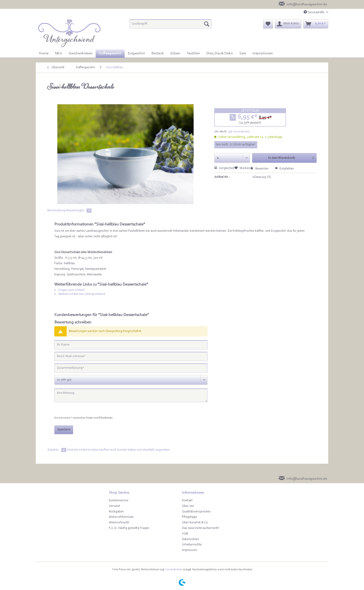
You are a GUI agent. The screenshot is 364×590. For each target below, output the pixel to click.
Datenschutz (190, 539)
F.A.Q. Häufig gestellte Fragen (129, 528)
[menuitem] (171, 26)
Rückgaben (116, 512)
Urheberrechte (192, 545)
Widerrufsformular (121, 517)
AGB (185, 534)
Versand (114, 506)
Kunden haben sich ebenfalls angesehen (143, 450)
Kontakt (187, 501)
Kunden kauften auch (102, 450)
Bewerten (260, 169)
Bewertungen (79, 211)
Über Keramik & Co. (195, 523)
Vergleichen (224, 168)
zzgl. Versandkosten (239, 132)
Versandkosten (174, 570)
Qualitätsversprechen (196, 512)
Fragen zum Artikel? (70, 290)
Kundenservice (119, 501)
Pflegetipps (190, 517)
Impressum (190, 550)
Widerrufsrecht (119, 523)
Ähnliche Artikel (77, 450)
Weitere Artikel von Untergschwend (80, 294)
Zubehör (57, 450)
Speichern (64, 430)
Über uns (188, 506)
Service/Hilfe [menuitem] (314, 12)
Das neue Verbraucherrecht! (201, 528)
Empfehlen (284, 169)
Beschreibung (56, 211)
